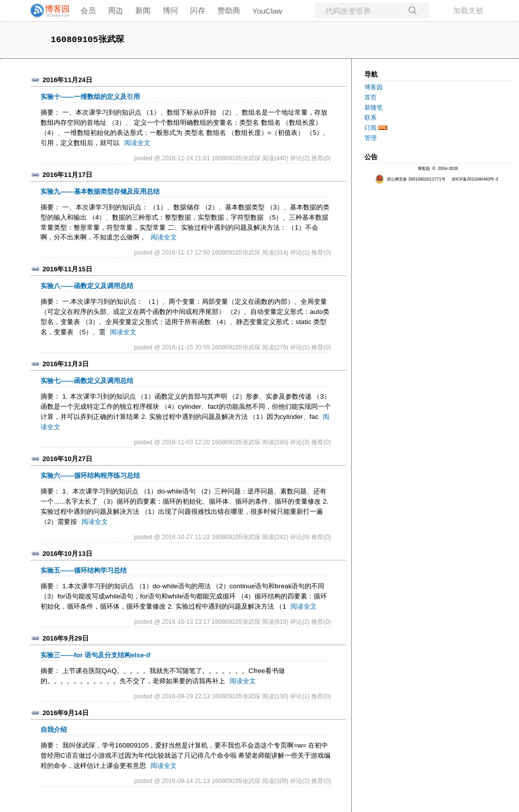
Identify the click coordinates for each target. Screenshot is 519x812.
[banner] (46, 11)
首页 (370, 97)
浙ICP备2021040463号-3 (475, 179)
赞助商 (229, 10)
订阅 (370, 128)
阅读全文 (137, 143)
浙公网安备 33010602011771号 (410, 179)
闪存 (198, 10)
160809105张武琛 (87, 40)
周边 (116, 10)
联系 (370, 118)
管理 (370, 138)
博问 (170, 10)
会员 (88, 10)
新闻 (143, 10)
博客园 (374, 87)
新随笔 (374, 108)
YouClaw (267, 11)
